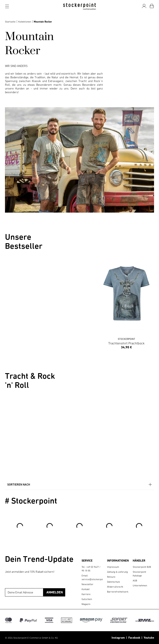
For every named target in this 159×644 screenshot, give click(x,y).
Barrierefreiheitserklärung (121, 592)
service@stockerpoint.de (95, 579)
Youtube (148, 638)
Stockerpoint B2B (142, 567)
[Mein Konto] (144, 6)
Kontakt (86, 589)
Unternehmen (140, 586)
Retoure (111, 577)
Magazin (86, 604)
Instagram (118, 638)
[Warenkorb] (152, 6)
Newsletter (87, 584)
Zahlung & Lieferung (117, 572)
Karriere (86, 594)
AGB (135, 581)
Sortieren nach (80, 484)
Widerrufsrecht (115, 587)
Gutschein (87, 599)
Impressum (113, 567)
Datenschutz (114, 582)
